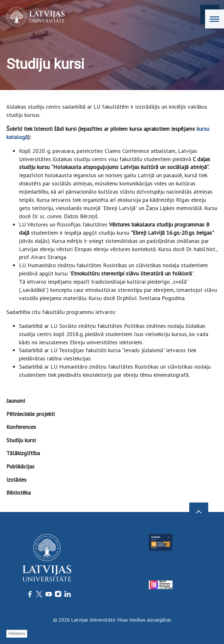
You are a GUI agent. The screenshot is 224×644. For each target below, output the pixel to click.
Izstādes (16, 480)
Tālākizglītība (23, 453)
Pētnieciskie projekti (30, 414)
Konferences (21, 427)
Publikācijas (20, 466)
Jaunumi (16, 401)
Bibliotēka (18, 493)
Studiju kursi (21, 440)
